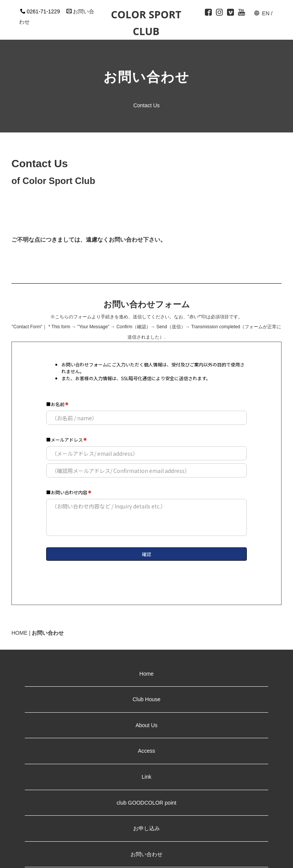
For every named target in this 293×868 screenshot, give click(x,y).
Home (146, 674)
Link (149, 777)
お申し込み (146, 828)
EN (266, 13)
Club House (146, 699)
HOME (19, 633)
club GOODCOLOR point (146, 803)
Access (146, 751)
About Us (146, 725)
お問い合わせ (146, 854)
